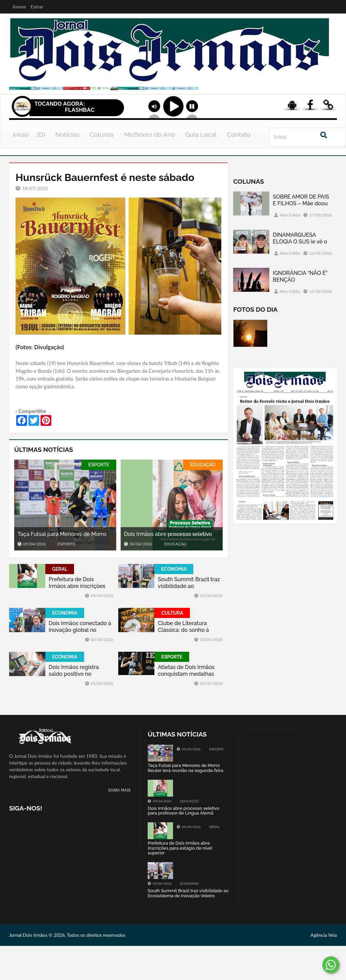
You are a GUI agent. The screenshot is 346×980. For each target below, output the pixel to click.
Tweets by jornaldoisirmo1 (274, 768)
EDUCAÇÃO (203, 499)
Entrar (37, 7)
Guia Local (201, 169)
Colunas (102, 169)
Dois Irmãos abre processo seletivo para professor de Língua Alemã (168, 569)
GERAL (60, 603)
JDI (41, 169)
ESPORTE (99, 499)
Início (20, 169)
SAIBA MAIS (119, 825)
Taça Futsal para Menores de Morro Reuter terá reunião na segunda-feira (64, 569)
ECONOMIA (174, 603)
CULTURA (172, 647)
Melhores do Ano (150, 169)
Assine (19, 7)
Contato (239, 169)
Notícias (67, 169)
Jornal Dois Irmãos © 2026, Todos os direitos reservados (67, 969)
